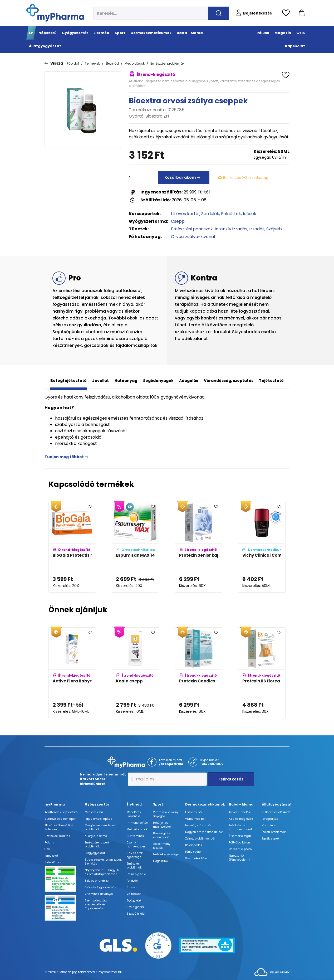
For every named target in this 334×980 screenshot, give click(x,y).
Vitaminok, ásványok (99, 894)
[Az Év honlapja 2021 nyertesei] (158, 945)
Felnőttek (231, 214)
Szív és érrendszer (97, 881)
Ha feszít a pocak (240, 849)
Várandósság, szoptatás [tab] (229, 381)
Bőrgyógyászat (95, 853)
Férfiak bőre (193, 852)
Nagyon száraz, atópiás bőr (204, 832)
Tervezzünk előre (240, 812)
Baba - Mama (241, 804)
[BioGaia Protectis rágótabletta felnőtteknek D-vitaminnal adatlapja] (72, 547)
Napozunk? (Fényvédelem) (239, 858)
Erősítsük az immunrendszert (240, 827)
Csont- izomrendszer (136, 845)
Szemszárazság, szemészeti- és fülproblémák (96, 904)
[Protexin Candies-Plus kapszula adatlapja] (199, 673)
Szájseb (274, 229)
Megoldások (135, 63)
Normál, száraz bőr (198, 825)
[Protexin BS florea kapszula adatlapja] (262, 673)
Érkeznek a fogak (240, 836)
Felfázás (132, 881)
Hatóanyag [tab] (126, 381)
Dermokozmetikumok (205, 804)
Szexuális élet (136, 914)
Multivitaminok (137, 829)
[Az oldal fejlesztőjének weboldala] (272, 972)
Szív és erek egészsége (135, 855)
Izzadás (257, 229)
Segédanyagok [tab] (158, 381)
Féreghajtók (270, 819)
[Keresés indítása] (219, 13)
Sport (158, 804)
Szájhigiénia (135, 907)
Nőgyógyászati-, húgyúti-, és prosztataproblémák (103, 872)
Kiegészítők (161, 861)
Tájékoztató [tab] (271, 381)
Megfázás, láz (94, 812)
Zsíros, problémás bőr (200, 839)
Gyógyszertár (97, 804)
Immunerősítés (137, 823)
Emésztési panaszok (192, 229)
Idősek (250, 214)
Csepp (178, 221)
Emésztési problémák (167, 63)
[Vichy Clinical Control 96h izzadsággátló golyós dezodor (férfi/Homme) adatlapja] (262, 547)
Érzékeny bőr (194, 812)
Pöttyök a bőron (239, 843)
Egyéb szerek (271, 839)
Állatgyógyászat (277, 804)
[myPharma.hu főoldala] (55, 13)
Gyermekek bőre (196, 858)
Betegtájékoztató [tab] (68, 381)
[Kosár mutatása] (302, 13)
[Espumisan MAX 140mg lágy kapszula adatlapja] (135, 547)
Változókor (134, 894)
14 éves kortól (185, 214)
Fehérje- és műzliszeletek (162, 825)
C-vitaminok (135, 836)
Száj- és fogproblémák (100, 887)
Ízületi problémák (274, 832)
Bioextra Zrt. (158, 116)
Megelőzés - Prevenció (135, 814)
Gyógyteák (134, 901)
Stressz (132, 887)
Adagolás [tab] (189, 381)
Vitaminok (269, 825)
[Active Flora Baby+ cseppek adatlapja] (72, 673)
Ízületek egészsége (166, 854)
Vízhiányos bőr (195, 819)
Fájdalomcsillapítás (99, 819)
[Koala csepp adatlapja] (135, 673)
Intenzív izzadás (231, 229)
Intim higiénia (136, 874)
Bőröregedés (194, 845)
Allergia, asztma (96, 836)
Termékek (92, 63)
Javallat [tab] (100, 381)
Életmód (112, 63)
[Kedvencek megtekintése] (287, 13)
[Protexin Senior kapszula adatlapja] (199, 547)
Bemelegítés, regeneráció (162, 835)
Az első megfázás (241, 819)
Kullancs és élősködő (276, 812)
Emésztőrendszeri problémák (97, 845)
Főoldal (73, 63)
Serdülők (210, 214)
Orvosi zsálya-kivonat (193, 237)
